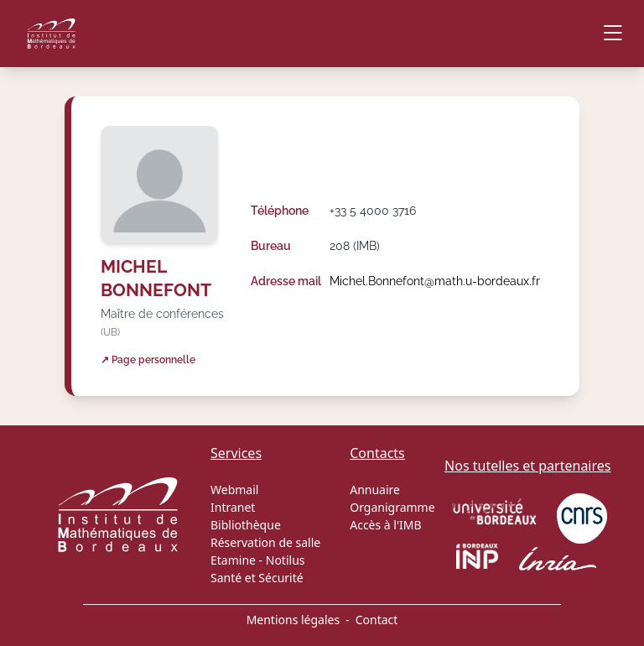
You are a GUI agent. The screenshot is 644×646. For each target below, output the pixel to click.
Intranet (233, 507)
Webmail (234, 490)
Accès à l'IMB (385, 525)
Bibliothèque (246, 525)
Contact (377, 620)
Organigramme (392, 507)
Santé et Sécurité (257, 578)
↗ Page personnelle (148, 359)
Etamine (233, 560)
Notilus (286, 560)
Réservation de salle (265, 542)
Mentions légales (293, 620)
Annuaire (375, 490)
